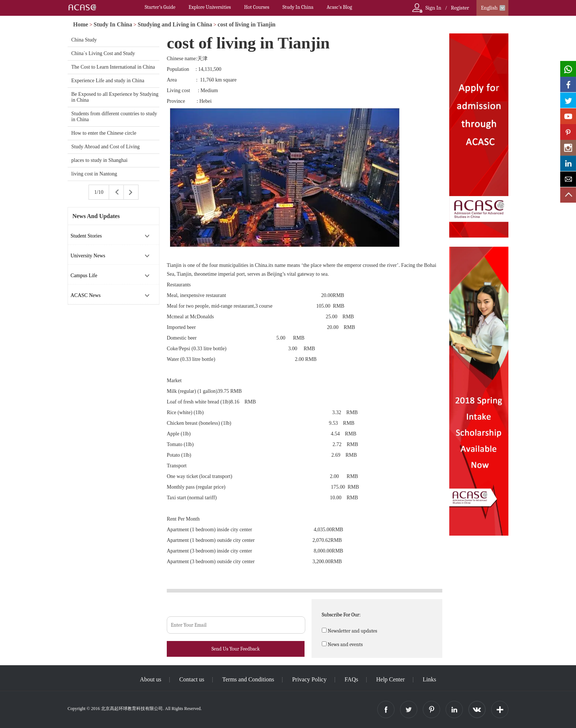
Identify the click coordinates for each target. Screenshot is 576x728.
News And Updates (96, 216)
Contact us (192, 679)
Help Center (390, 679)
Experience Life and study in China (108, 81)
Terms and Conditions (248, 679)
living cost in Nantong (94, 174)
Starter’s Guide (160, 7)
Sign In (433, 8)
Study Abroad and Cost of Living (105, 147)
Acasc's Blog (339, 7)
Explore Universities (210, 7)
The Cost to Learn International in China (113, 67)
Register (460, 8)
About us (151, 679)
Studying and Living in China (175, 24)
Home (81, 24)
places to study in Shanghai (99, 160)
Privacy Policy (309, 679)
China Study (84, 40)
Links (429, 679)
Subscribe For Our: (341, 615)
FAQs (351, 679)
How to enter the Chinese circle (104, 133)
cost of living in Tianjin (246, 24)
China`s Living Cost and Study (103, 53)
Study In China (298, 7)
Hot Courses (257, 7)
